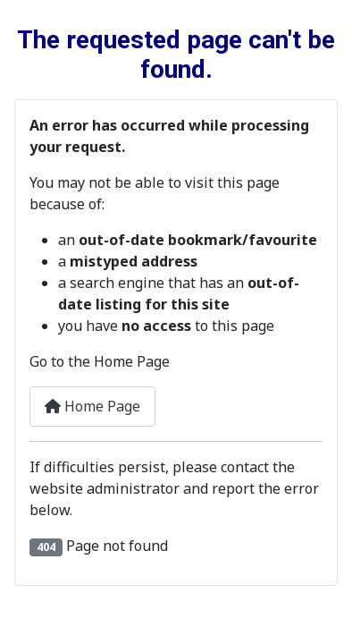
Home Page (92, 406)
